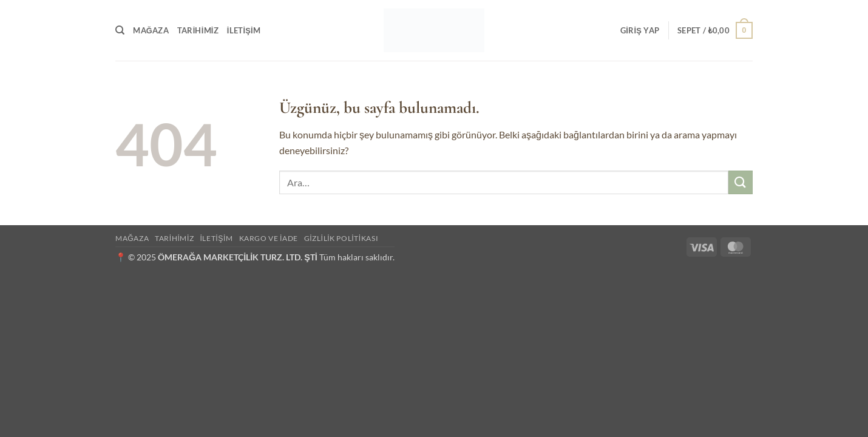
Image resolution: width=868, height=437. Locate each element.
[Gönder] (741, 182)
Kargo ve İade (269, 238)
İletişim (244, 30)
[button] (640, 30)
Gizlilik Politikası (341, 238)
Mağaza (151, 30)
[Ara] (120, 30)
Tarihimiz (198, 30)
